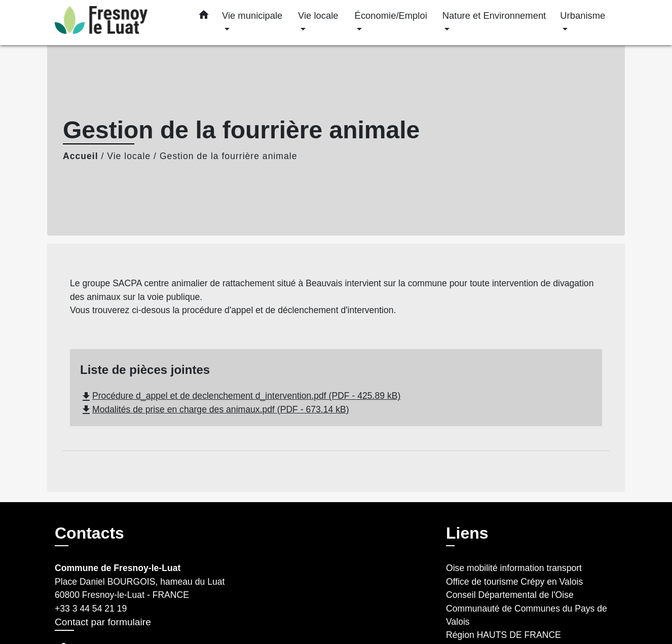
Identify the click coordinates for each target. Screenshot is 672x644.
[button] (204, 17)
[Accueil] (118, 23)
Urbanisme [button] (583, 15)
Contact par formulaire (103, 622)
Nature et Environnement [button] (494, 15)
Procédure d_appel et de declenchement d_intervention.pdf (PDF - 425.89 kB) (240, 396)
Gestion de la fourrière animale (229, 156)
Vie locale (129, 156)
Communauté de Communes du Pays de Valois (527, 615)
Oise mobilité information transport (514, 568)
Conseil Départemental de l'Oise (510, 595)
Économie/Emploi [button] (391, 15)
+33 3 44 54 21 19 (91, 609)
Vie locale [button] (318, 15)
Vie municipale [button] (252, 15)
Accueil (81, 156)
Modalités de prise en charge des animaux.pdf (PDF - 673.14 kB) (215, 409)
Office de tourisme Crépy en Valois (514, 582)
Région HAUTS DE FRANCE (503, 635)
